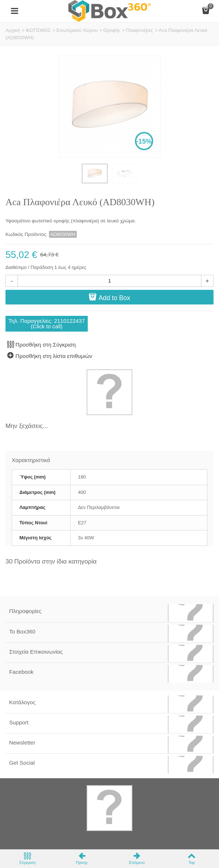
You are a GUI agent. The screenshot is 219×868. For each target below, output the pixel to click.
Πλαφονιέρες (140, 30)
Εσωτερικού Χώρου (77, 30)
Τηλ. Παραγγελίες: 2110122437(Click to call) (47, 324)
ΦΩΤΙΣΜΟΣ (38, 30)
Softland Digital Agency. (157, 839)
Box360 (83, 839)
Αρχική (13, 30)
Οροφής (112, 30)
